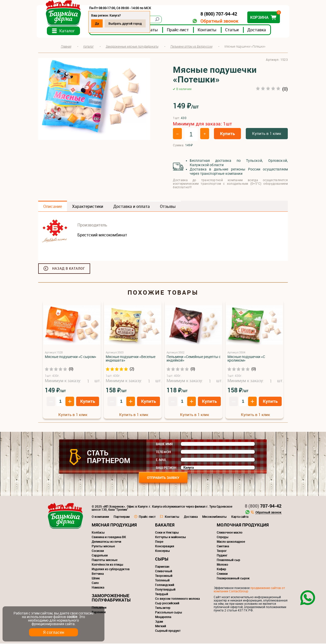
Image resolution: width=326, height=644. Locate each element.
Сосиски (98, 551)
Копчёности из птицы (107, 565)
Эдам (159, 622)
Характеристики (88, 207)
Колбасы (98, 533)
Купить (227, 134)
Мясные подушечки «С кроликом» (246, 359)
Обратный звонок (218, 21)
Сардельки (100, 556)
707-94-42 (263, 506)
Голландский (165, 585)
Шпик (96, 579)
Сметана (223, 547)
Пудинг (222, 556)
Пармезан (162, 567)
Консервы (162, 551)
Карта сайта (240, 517)
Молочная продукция (243, 525)
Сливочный (164, 571)
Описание (53, 207)
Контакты (209, 30)
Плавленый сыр (228, 560)
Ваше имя (164, 445)
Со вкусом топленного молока (177, 599)
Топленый (162, 581)
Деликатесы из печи (106, 542)
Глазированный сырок (233, 579)
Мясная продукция (114, 525)
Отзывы (168, 207)
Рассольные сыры (169, 613)
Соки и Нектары (167, 533)
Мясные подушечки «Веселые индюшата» (131, 359)
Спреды (223, 537)
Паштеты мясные (105, 560)
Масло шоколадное (231, 542)
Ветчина (98, 574)
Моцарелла (163, 617)
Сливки (222, 574)
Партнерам (122, 517)
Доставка (258, 30)
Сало (95, 583)
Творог (222, 551)
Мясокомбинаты (214, 517)
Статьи (233, 30)
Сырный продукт (168, 631)
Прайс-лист (179, 30)
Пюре (159, 542)
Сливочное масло (230, 533)
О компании (100, 517)
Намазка (98, 588)
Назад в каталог (69, 269)
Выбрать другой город (127, 23)
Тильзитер (163, 608)
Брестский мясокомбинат (102, 235)
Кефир (221, 569)
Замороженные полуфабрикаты (111, 598)
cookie (72, 617)
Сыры (162, 559)
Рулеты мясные (103, 547)
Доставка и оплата (132, 207)
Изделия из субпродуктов (111, 569)
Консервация (165, 547)
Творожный (164, 576)
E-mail (161, 460)
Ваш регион (166, 468)
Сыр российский (167, 604)
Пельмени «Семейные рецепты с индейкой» (194, 359)
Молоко (222, 565)
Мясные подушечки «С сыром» (71, 357)
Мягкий (161, 626)
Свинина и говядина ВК (109, 537)
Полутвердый (165, 590)
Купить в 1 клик (267, 134)
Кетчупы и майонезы (171, 537)
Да (98, 23)
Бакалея (165, 525)
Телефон (163, 452)
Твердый (162, 594)
